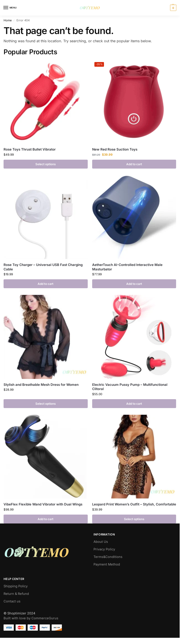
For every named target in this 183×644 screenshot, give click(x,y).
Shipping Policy (16, 586)
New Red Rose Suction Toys (115, 149)
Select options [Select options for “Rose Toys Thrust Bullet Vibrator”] (46, 164)
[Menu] (10, 8)
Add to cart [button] (134, 164)
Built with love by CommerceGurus (31, 618)
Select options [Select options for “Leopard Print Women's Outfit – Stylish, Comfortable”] (134, 519)
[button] (173, 8)
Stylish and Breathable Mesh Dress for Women (41, 385)
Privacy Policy (104, 549)
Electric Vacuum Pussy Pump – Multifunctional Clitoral (130, 387)
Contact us (12, 601)
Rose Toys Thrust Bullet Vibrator (30, 149)
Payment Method (107, 564)
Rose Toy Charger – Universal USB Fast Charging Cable (43, 267)
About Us (101, 542)
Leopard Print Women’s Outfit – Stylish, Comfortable (134, 504)
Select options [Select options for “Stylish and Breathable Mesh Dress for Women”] (46, 404)
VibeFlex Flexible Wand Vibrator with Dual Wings (43, 504)
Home (8, 20)
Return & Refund (16, 594)
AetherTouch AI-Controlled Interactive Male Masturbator (127, 267)
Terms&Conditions (108, 557)
